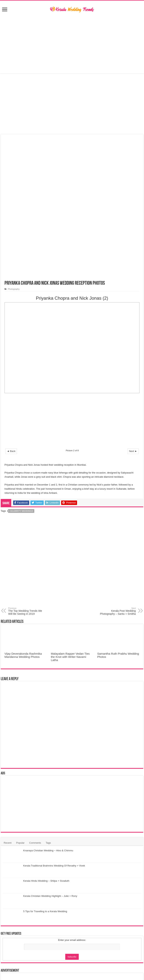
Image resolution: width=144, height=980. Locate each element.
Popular (20, 703)
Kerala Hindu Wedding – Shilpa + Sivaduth (46, 741)
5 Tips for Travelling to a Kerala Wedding (45, 771)
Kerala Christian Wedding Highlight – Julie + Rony (50, 756)
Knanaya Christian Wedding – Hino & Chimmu (48, 711)
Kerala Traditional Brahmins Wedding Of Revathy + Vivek (54, 726)
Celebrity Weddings (21, 371)
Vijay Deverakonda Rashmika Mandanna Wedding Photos (23, 515)
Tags (48, 703)
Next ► (133, 311)
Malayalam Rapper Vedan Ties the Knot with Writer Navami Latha (70, 517)
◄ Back (11, 311)
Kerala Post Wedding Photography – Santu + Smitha (117, 471)
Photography (14, 149)
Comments (35, 703)
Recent (8, 703)
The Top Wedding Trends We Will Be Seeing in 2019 (27, 471)
